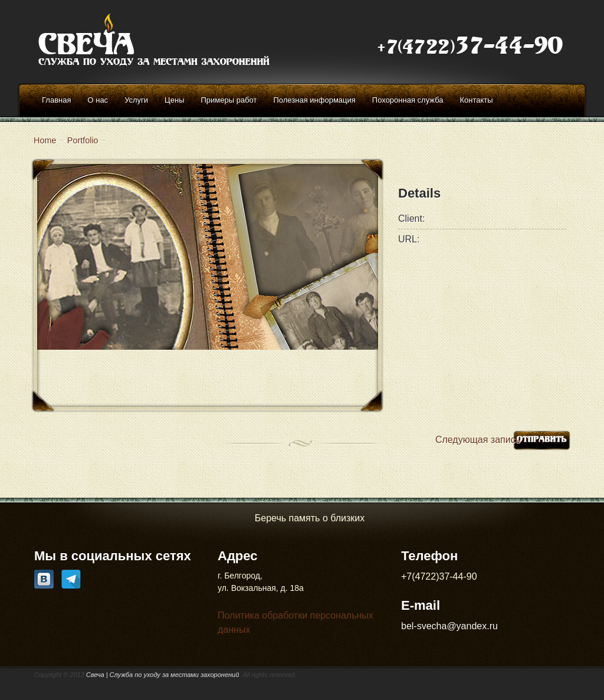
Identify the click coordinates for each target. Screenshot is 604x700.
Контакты (477, 100)
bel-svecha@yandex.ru (449, 626)
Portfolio (83, 140)
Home (45, 140)
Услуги (136, 100)
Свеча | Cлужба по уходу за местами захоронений (163, 675)
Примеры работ (229, 100)
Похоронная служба (408, 100)
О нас (98, 100)
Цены (174, 100)
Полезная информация (314, 100)
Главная (56, 100)
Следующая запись (478, 440)
